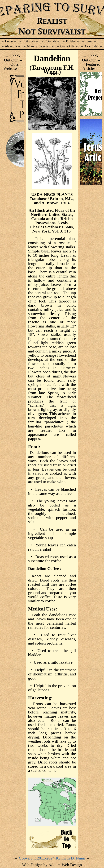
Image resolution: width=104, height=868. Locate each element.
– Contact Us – (67, 46)
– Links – (89, 41)
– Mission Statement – (39, 46)
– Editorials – (29, 41)
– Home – (9, 41)
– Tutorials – (50, 41)
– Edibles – (71, 41)
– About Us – (11, 46)
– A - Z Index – (92, 46)
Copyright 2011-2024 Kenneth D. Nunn (52, 858)
